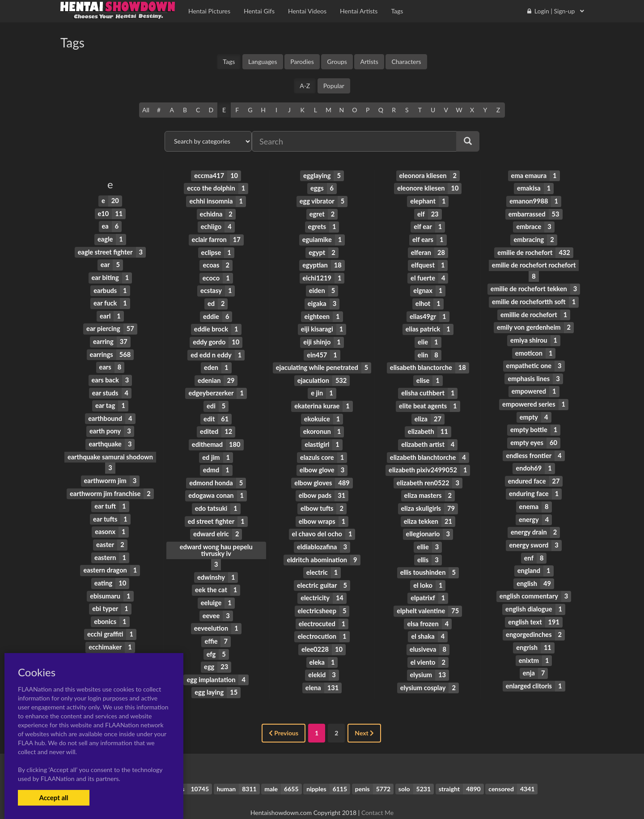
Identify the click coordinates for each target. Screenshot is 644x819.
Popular (334, 86)
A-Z (305, 86)
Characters (406, 62)
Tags (229, 62)
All (146, 110)
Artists (369, 62)
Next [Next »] (364, 717)
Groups (337, 62)
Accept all (53, 798)
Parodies (302, 62)
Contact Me (377, 796)
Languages (263, 62)
